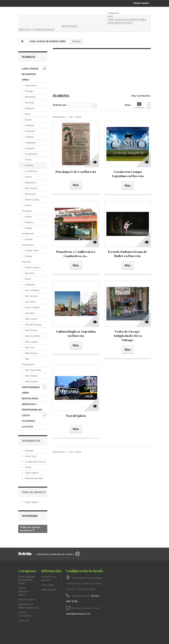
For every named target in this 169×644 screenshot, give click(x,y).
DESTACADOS (70, 26)
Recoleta (29, 273)
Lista (149, 105)
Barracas (29, 103)
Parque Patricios (27, 259)
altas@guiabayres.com (78, 614)
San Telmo (30, 302)
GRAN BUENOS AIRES (120, 23)
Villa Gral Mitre (32, 336)
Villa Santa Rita (33, 370)
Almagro (29, 91)
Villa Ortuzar (31, 353)
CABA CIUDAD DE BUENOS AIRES (127, 20)
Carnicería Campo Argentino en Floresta (128, 174)
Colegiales (30, 143)
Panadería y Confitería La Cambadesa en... (76, 254)
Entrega (29, 451)
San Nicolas (31, 296)
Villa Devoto (31, 330)
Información (31, 441)
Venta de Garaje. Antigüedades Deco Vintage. (128, 336)
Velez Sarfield (32, 307)
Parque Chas (31, 251)
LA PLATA (27, 427)
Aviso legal (30, 456)
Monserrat (30, 194)
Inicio (110, 16)
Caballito (29, 125)
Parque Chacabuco (28, 242)
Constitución (31, 154)
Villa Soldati (31, 376)
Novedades (30, 516)
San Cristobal (32, 290)
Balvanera (30, 97)
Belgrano (29, 108)
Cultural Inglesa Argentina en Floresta (76, 334)
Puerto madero (32, 267)
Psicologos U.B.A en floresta (76, 172)
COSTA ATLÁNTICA (28, 418)
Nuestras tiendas (34, 478)
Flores (28, 160)
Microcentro (31, 188)
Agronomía (30, 85)
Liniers (28, 177)
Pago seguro (31, 473)
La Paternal (31, 171)
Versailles (30, 313)
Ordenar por (60, 105)
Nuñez (28, 217)
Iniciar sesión (141, 3)
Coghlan (29, 137)
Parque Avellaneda (28, 231)
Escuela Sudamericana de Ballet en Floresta (128, 254)
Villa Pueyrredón (28, 362)
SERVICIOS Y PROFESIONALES (36, 30)
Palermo (29, 222)
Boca (27, 114)
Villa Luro (29, 347)
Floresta (29, 165)
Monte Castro (32, 200)
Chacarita (30, 131)
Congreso (30, 148)
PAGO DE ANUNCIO (34, 492)
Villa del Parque (33, 325)
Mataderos (30, 183)
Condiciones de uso (35, 462)
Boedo (28, 120)
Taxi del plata (76, 416)
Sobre (28, 467)
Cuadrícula (139, 105)
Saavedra (30, 285)
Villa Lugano (31, 342)
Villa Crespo (31, 319)
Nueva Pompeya (27, 208)
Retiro (28, 279)
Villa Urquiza (31, 382)
